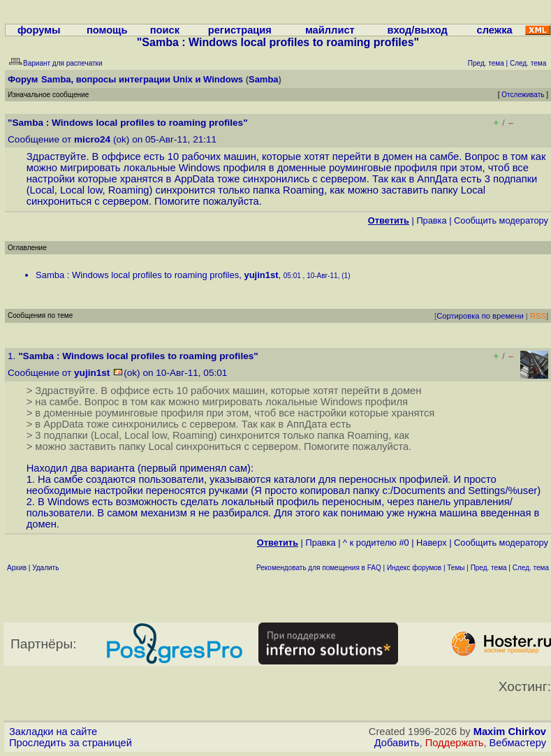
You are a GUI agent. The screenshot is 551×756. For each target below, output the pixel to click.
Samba (264, 79)
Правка (431, 220)
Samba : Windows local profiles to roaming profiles (137, 275)
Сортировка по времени (480, 316)
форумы (39, 30)
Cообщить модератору (501, 220)
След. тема (531, 568)
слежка (495, 30)
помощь (107, 30)
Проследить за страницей (71, 743)
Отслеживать (523, 95)
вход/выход (418, 30)
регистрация (240, 30)
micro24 (92, 139)
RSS (538, 316)
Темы (456, 568)
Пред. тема (489, 568)
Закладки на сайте (53, 732)
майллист (330, 30)
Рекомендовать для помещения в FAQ (319, 568)
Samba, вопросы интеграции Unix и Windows (142, 79)
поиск (165, 30)
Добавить (397, 743)
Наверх (432, 543)
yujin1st (261, 275)
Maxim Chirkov (510, 732)
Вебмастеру (518, 743)
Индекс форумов (414, 568)
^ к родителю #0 (376, 543)
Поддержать (455, 743)
